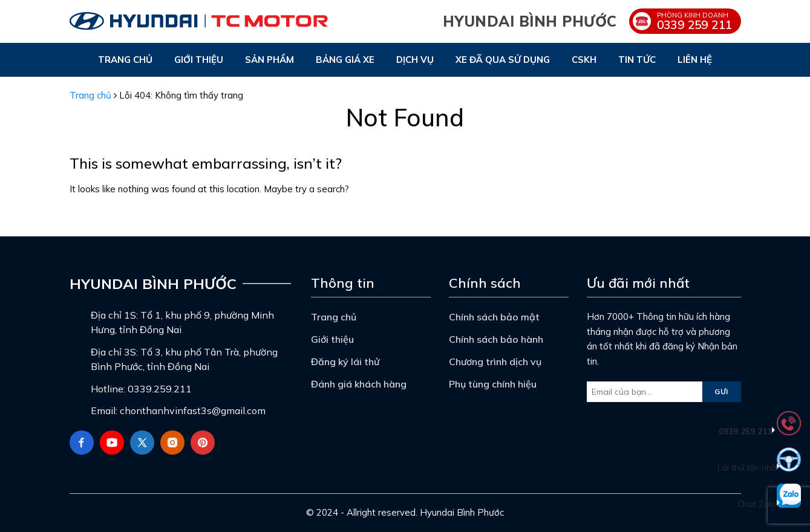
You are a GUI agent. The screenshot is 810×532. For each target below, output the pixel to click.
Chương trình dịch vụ (495, 362)
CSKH (584, 60)
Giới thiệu (199, 60)
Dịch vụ (415, 60)
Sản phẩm (269, 60)
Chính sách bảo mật (494, 317)
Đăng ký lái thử (345, 362)
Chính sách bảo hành (496, 339)
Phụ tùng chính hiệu (493, 384)
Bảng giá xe (345, 60)
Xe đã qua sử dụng (503, 60)
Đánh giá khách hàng (359, 384)
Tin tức (637, 60)
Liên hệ (695, 60)
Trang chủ (125, 60)
